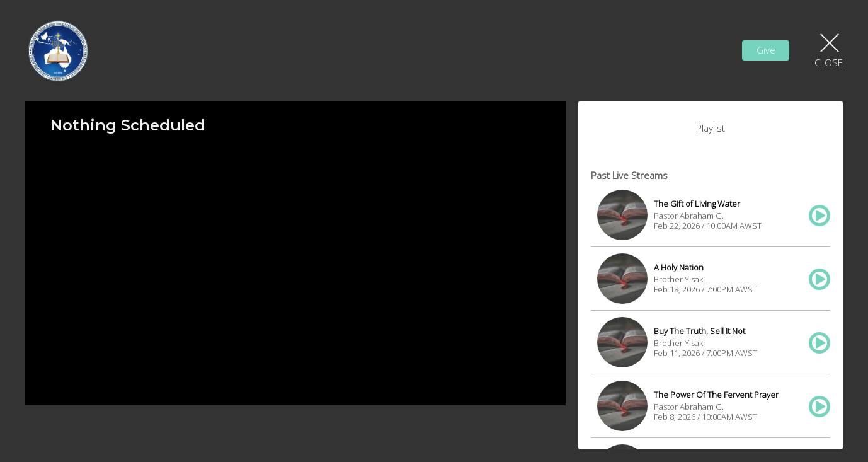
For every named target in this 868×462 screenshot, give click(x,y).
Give (766, 50)
